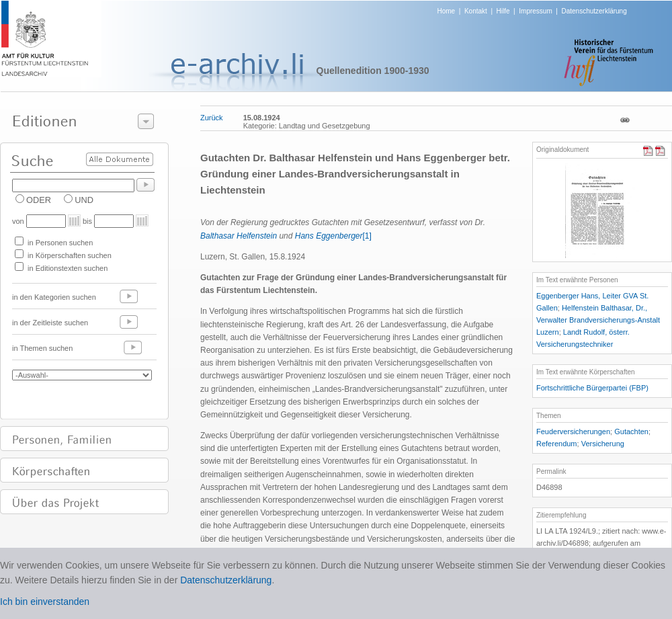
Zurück (212, 118)
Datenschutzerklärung (594, 11)
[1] (367, 236)
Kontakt (476, 11)
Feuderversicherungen (573, 431)
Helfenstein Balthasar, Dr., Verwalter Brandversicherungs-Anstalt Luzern (598, 320)
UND (84, 200)
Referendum (557, 444)
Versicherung (603, 444)
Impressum (535, 11)
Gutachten (631, 431)
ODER (39, 200)
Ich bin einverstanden (45, 602)
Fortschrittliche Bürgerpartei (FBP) (592, 388)
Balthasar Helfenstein (239, 236)
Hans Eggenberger (329, 236)
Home (447, 11)
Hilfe (503, 11)
